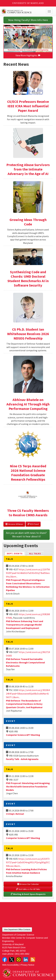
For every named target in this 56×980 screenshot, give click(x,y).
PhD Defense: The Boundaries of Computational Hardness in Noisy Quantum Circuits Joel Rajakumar (24, 704)
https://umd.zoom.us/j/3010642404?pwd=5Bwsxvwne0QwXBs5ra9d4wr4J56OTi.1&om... (28, 694)
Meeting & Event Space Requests (28, 894)
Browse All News (14, 524)
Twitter (12, 960)
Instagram (19, 960)
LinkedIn (26, 960)
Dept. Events (16, 553)
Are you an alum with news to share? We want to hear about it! (27, 535)
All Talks (35, 554)
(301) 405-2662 (22, 954)
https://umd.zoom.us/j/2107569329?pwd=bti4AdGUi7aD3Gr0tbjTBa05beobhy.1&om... (28, 573)
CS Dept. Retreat (15, 814)
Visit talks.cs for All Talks (28, 889)
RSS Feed (33, 524)
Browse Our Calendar (28, 884)
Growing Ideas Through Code (28, 222)
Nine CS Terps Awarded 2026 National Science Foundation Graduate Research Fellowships (28, 473)
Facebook (5, 960)
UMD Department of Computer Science (23, 11)
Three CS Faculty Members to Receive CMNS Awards (28, 513)
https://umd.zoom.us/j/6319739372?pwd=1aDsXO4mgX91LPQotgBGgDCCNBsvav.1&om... (28, 862)
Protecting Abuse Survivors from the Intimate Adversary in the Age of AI (28, 169)
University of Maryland (28, 3)
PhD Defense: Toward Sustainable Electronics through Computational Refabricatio (25, 662)
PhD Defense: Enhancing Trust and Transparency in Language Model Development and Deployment (24, 625)
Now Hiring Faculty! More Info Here (28, 20)
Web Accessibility (11, 965)
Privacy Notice (27, 965)
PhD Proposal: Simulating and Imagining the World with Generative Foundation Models (28, 786)
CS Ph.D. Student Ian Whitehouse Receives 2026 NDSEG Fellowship (28, 334)
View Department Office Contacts (17, 930)
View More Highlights (28, 55)
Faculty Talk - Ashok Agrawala (22, 759)
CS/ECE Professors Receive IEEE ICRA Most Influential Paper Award (28, 106)
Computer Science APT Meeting (23, 735)
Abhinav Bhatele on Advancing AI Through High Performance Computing (28, 404)
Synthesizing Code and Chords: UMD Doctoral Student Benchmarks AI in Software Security (28, 279)
